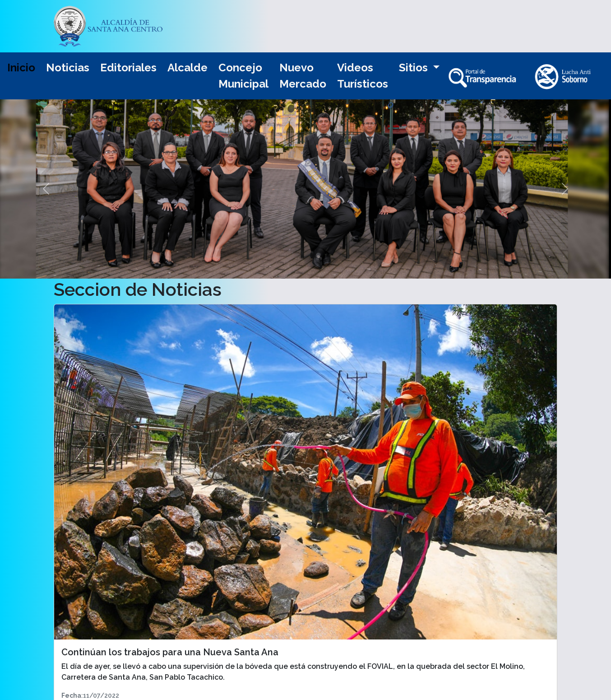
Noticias (68, 68)
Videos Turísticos (363, 76)
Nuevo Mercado (303, 76)
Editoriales (128, 68)
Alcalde (187, 68)
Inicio (21, 68)
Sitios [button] (415, 68)
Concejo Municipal (243, 76)
